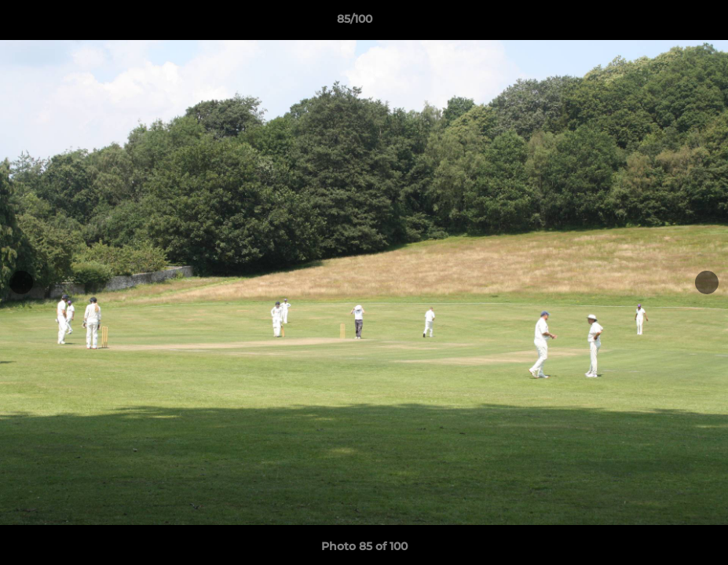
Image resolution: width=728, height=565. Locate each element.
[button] (662, 23)
